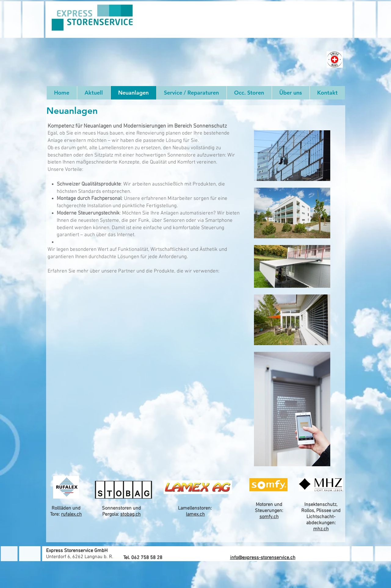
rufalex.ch (71, 514)
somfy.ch (269, 517)
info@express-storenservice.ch (263, 558)
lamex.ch (195, 514)
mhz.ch (321, 529)
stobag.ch (130, 514)
